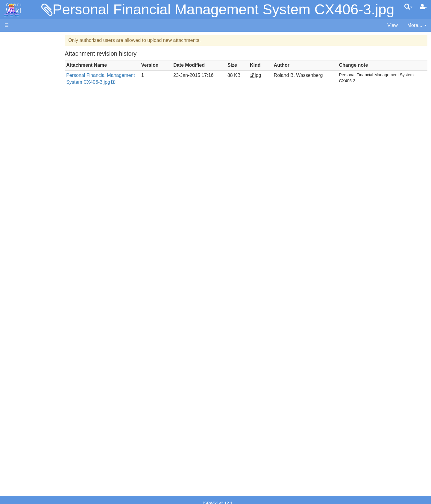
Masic (23, 208)
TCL (21, 242)
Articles (12, 38)
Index (10, 130)
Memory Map (18, 79)
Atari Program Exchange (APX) (38, 329)
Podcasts (14, 366)
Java (22, 187)
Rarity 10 (14, 448)
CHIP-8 (24, 256)
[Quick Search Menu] (408, 7)
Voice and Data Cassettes (32, 319)
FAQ (9, 119)
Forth (22, 174)
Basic (22, 160)
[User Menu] (424, 7)
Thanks (12, 441)
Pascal (24, 215)
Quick (23, 235)
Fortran (24, 181)
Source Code (30, 280)
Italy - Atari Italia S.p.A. (41, 410)
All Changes (17, 109)
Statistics (14, 454)
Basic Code (29, 293)
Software (14, 59)
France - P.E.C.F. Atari (40, 390)
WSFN (23, 249)
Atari (13, 8)
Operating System (36, 273)
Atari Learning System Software (38, 339)
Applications (17, 69)
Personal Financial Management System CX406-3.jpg (224, 9)
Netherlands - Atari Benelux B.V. (51, 417)
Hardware (15, 49)
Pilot (21, 222)
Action (23, 146)
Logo (22, 201)
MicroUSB (15, 99)
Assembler (28, 153)
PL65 (22, 228)
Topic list (14, 89)
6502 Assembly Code (39, 286)
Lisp (21, 194)
